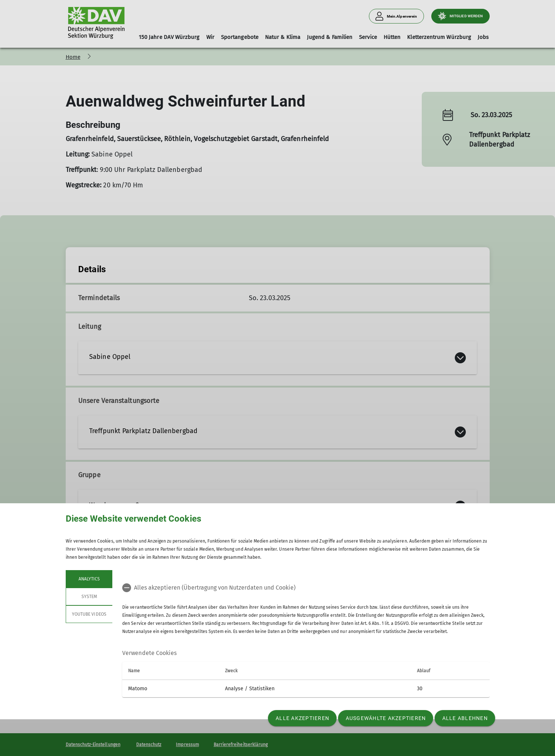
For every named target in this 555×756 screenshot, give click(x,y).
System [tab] (89, 597)
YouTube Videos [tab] (89, 614)
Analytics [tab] (89, 579)
